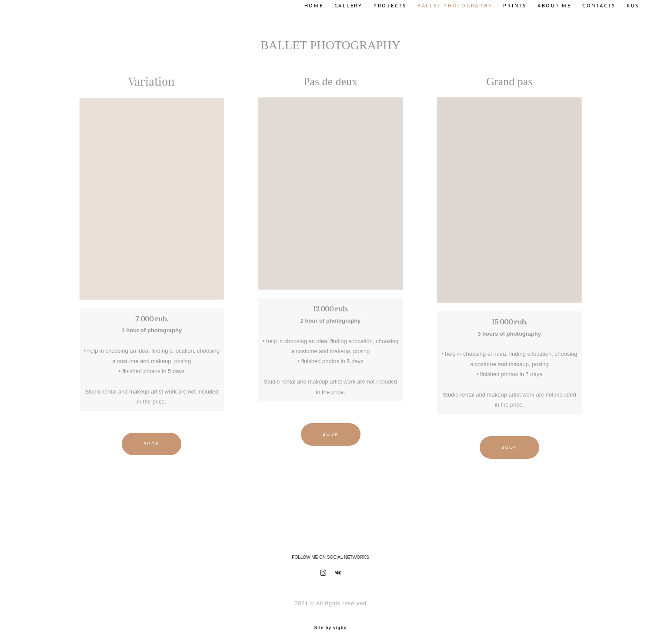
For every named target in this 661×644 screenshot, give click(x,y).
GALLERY (342, 3)
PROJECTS (384, 3)
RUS (626, 3)
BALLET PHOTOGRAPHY (449, 3)
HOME (307, 3)
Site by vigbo (330, 624)
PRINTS (508, 3)
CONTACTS (593, 3)
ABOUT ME (548, 3)
